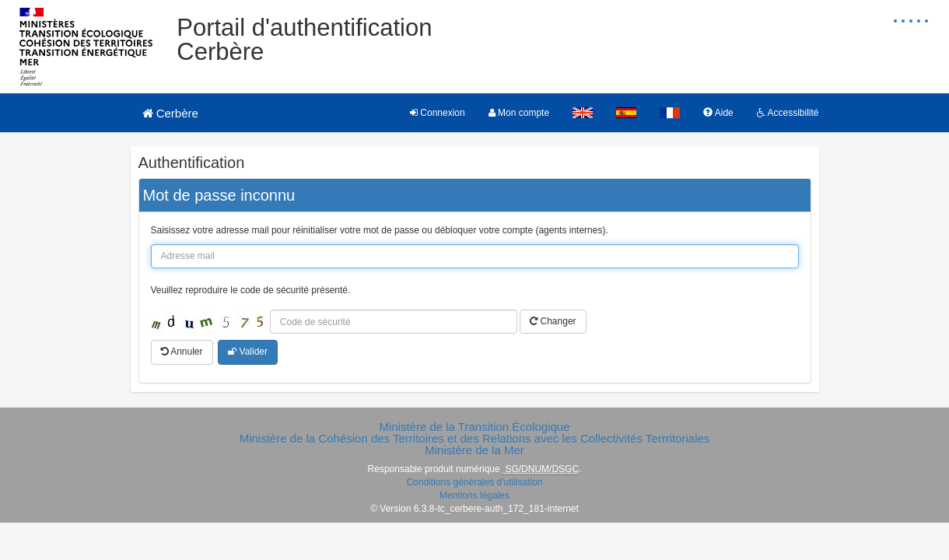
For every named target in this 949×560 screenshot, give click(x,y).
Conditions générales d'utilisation (474, 482)
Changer (553, 321)
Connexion (438, 113)
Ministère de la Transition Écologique (474, 427)
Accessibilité (788, 113)
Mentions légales (474, 495)
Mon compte (519, 113)
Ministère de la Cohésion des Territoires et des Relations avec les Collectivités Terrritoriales (475, 438)
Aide (718, 113)
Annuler (182, 352)
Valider (248, 352)
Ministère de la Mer (474, 450)
